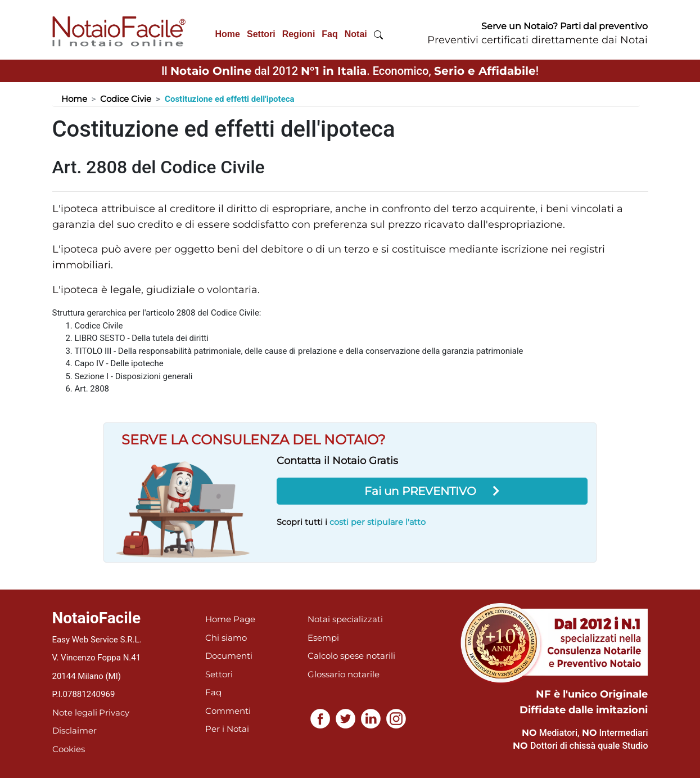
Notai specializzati (345, 619)
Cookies (69, 749)
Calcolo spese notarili (351, 656)
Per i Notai (227, 729)
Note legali (75, 712)
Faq (329, 34)
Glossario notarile (344, 674)
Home (228, 34)
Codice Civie (126, 99)
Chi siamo (226, 638)
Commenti (228, 711)
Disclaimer (74, 730)
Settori (261, 34)
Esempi (323, 638)
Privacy (114, 712)
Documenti (229, 656)
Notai (356, 34)
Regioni (299, 34)
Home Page (230, 619)
